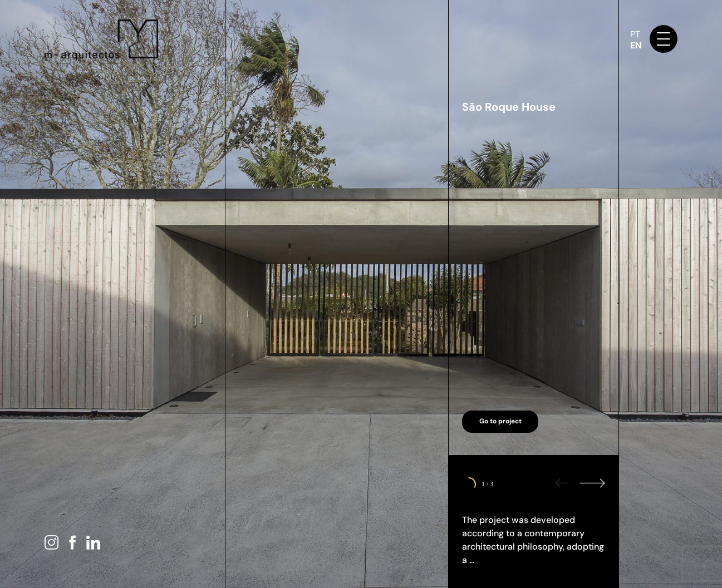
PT (635, 34)
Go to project (500, 421)
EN (636, 45)
